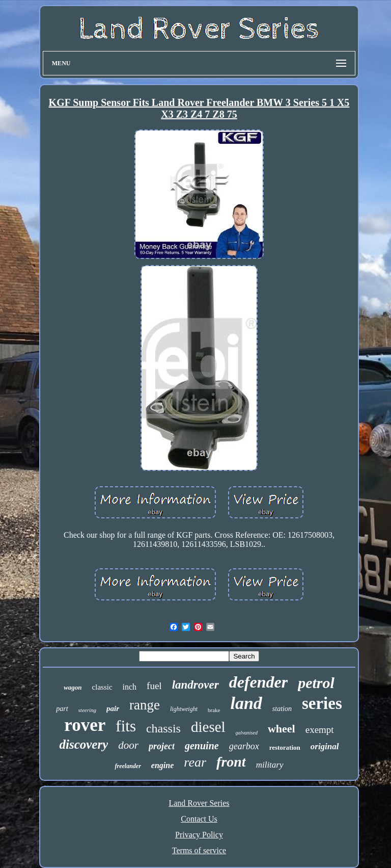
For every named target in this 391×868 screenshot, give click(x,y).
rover (85, 725)
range (145, 705)
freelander (128, 766)
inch (130, 687)
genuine (202, 746)
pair (113, 708)
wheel (282, 729)
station (282, 709)
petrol (316, 683)
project (162, 746)
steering (87, 710)
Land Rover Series (199, 803)
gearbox (244, 746)
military (270, 765)
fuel (154, 686)
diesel (208, 727)
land (246, 703)
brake (214, 710)
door (128, 745)
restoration (285, 747)
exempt (320, 730)
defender (259, 682)
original (325, 746)
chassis (163, 728)
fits (126, 726)
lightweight (184, 709)
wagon (73, 687)
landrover (195, 685)
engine (162, 765)
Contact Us (199, 819)
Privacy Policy (199, 835)
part (62, 709)
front (231, 762)
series (322, 703)
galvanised (247, 733)
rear (195, 762)
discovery (83, 744)
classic (102, 687)
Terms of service (199, 850)
